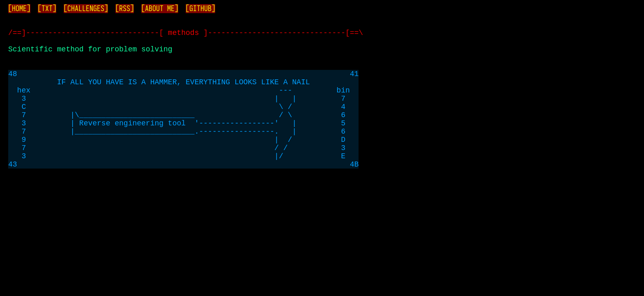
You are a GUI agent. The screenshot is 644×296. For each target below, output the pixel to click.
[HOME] (19, 9)
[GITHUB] (200, 9)
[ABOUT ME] (160, 9)
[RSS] (125, 9)
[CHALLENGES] (86, 9)
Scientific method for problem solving (90, 55)
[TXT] (47, 9)
